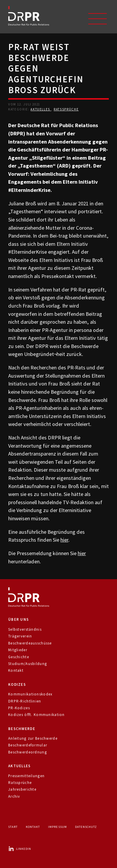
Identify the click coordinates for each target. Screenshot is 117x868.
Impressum (57, 827)
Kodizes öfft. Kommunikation (37, 715)
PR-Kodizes (19, 708)
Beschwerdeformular (28, 745)
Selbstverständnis (25, 629)
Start (13, 827)
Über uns (18, 619)
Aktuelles (41, 109)
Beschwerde (22, 729)
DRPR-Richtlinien (25, 701)
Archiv (14, 796)
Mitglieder (18, 650)
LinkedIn (20, 849)
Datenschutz (86, 827)
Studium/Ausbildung (28, 664)
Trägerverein (20, 636)
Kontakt (16, 670)
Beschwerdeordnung (28, 752)
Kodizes (17, 684)
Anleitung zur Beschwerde (33, 738)
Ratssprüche (66, 109)
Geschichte (19, 657)
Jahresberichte (22, 789)
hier (64, 540)
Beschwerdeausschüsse (30, 643)
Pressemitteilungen (26, 776)
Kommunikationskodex (30, 694)
